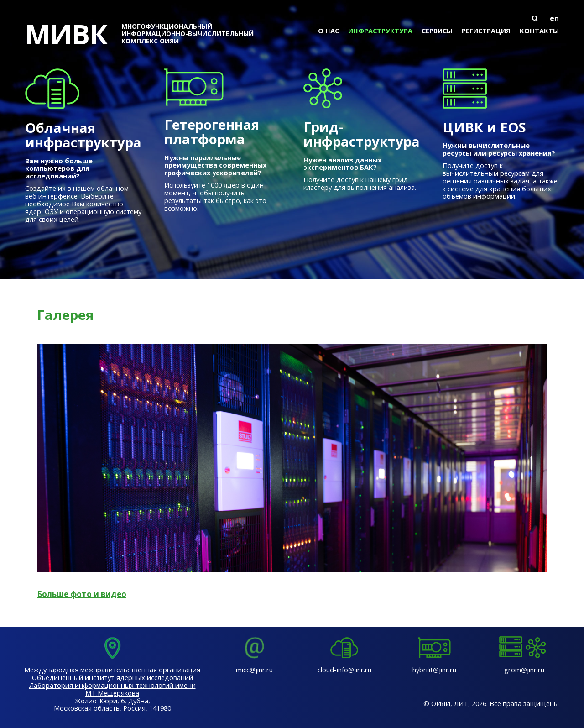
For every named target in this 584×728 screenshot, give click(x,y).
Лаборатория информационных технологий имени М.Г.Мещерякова (112, 689)
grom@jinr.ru (524, 670)
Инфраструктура (380, 31)
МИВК (146, 34)
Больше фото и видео (82, 594)
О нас (328, 31)
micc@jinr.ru (254, 670)
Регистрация (486, 31)
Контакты (539, 31)
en (554, 18)
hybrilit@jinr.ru (434, 670)
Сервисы (437, 31)
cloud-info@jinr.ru (344, 670)
